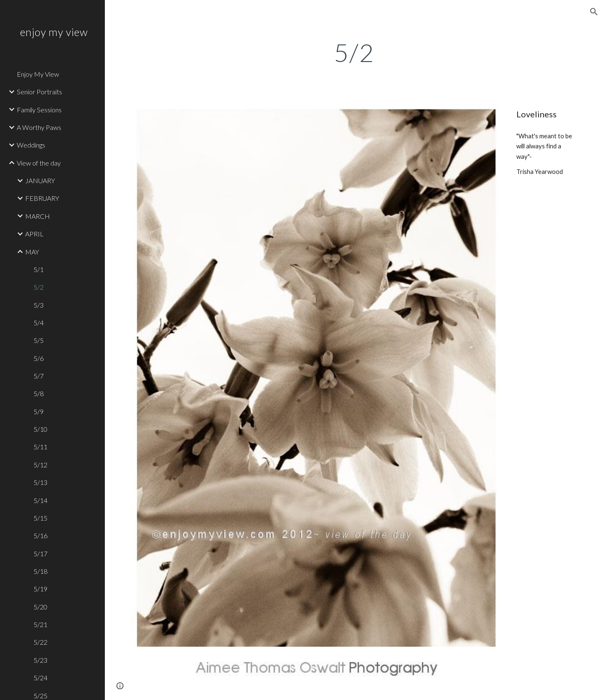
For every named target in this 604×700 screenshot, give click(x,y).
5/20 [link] (40, 607)
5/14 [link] (40, 500)
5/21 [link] (40, 624)
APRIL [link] (34, 234)
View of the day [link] (39, 163)
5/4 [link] (39, 323)
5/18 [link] (40, 571)
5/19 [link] (40, 589)
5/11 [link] (40, 447)
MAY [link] (32, 252)
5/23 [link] (40, 660)
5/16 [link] (40, 535)
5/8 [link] (39, 393)
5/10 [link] (40, 429)
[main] (354, 52)
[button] (594, 12)
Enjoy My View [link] (38, 74)
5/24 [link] (40, 678)
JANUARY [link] (40, 180)
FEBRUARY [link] (42, 198)
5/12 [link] (40, 465)
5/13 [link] (40, 482)
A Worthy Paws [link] (39, 127)
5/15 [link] (40, 518)
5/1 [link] (39, 269)
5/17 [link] (40, 554)
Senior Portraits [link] (39, 92)
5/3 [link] (39, 305)
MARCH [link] (38, 216)
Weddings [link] (31, 145)
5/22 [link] (40, 642)
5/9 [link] (39, 411)
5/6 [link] (39, 358)
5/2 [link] (39, 287)
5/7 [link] (39, 376)
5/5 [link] (39, 340)
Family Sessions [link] (39, 110)
